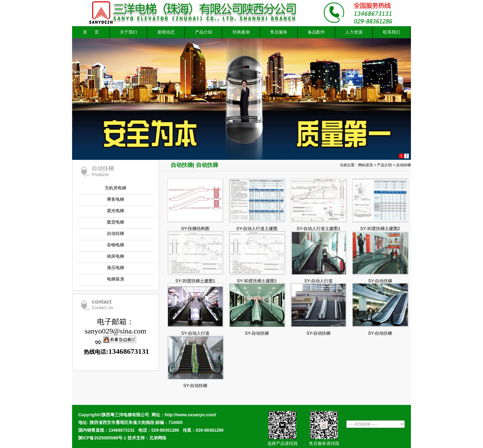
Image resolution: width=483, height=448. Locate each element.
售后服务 (279, 32)
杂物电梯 (116, 245)
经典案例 (241, 32)
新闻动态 (166, 32)
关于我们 (128, 32)
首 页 (91, 32)
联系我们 (392, 32)
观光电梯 (116, 211)
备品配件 (316, 32)
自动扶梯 (116, 233)
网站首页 (366, 165)
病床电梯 (116, 256)
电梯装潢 (116, 279)
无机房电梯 (116, 188)
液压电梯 (116, 268)
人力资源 (354, 32)
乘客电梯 (116, 199)
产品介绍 (204, 32)
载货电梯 (116, 222)
